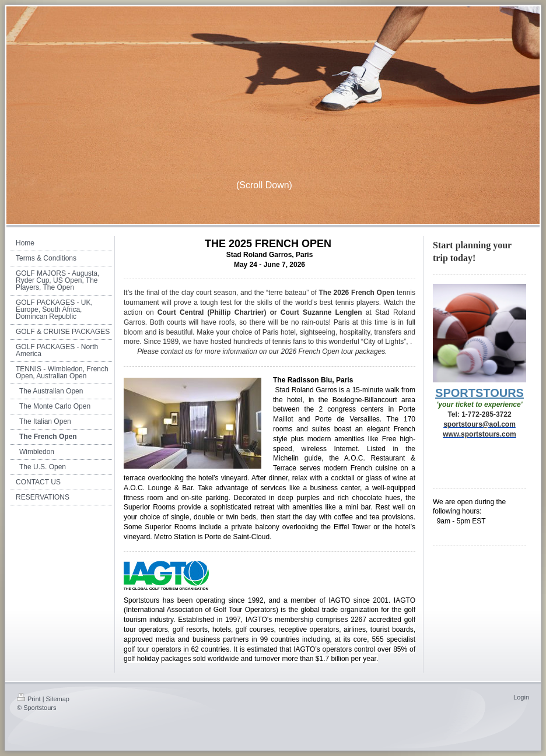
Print (29, 699)
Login (521, 697)
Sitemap (58, 699)
